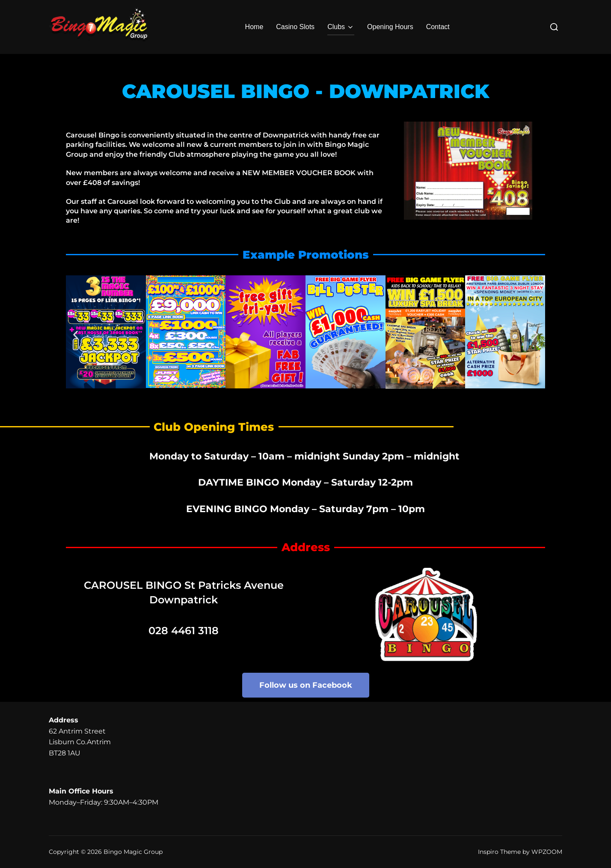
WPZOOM (547, 852)
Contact (438, 27)
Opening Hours (390, 27)
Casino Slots (295, 27)
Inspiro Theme (499, 852)
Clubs (341, 27)
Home (254, 27)
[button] (76, 334)
